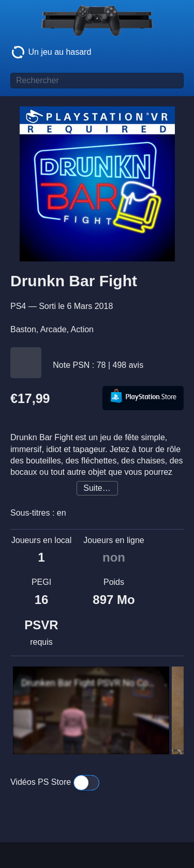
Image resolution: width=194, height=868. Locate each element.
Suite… (97, 488)
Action (82, 329)
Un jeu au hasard (51, 52)
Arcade (54, 329)
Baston (23, 329)
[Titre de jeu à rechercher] (97, 81)
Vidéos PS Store (55, 783)
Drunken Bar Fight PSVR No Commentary (88, 683)
